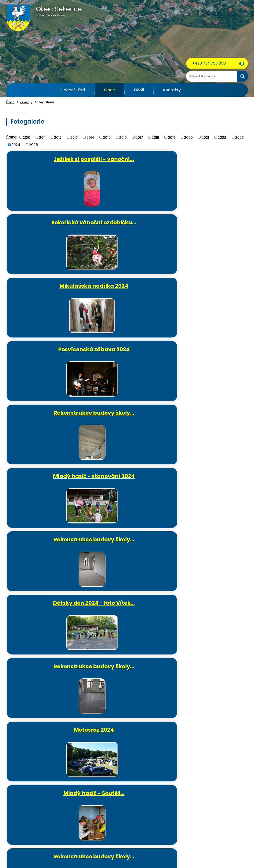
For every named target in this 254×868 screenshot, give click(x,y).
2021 (205, 137)
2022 (222, 137)
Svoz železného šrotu (209, 549)
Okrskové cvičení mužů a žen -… (129, 422)
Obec (110, 90)
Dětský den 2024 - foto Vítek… (129, 292)
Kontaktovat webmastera (87, 856)
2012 (58, 137)
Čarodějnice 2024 (209, 419)
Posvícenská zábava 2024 (48, 227)
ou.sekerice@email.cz (25, 837)
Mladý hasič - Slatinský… (129, 487)
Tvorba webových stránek (120, 861)
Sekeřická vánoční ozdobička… (129, 162)
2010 (27, 137)
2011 (42, 137)
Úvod (41, 90)
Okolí (139, 90)
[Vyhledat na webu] (202, 76)
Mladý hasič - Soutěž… (129, 354)
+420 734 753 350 (209, 63)
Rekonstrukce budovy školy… (129, 227)
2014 (90, 137)
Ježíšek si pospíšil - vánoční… (48, 162)
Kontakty (172, 90)
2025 (33, 145)
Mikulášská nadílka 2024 (209, 162)
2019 (172, 137)
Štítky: (11, 137)
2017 (139, 137)
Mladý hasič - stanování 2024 (209, 227)
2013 (74, 137)
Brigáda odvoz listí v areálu (129, 552)
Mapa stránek (213, 856)
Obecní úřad (73, 90)
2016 (123, 137)
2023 (239, 137)
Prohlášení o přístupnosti (181, 856)
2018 (155, 137)
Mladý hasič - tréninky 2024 (48, 422)
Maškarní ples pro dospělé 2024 (50, 682)
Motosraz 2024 (48, 354)
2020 (188, 137)
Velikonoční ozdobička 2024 (209, 487)
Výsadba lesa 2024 (48, 614)
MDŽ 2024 (129, 614)
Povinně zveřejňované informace (134, 856)
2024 (16, 145)
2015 (107, 137)
